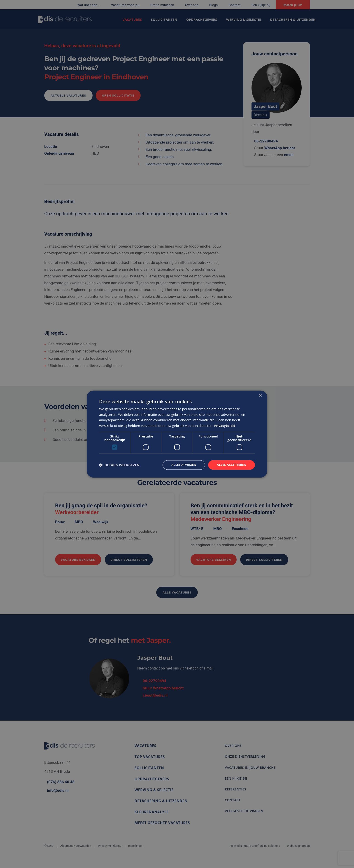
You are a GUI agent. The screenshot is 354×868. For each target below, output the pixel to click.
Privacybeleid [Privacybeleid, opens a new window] (226, 425)
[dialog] (177, 434)
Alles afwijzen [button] (181, 465)
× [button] (260, 395)
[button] (119, 465)
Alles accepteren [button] (231, 465)
